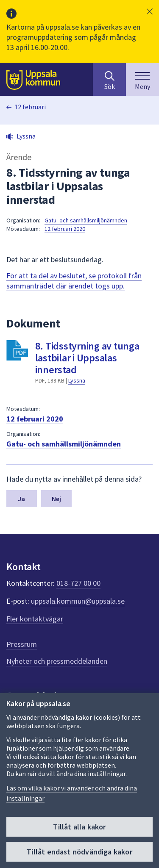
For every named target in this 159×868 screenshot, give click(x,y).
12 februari (30, 107)
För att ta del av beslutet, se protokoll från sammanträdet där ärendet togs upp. (74, 281)
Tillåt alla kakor (79, 827)
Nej (56, 499)
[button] (150, 11)
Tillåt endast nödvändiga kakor (79, 852)
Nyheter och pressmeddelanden (57, 661)
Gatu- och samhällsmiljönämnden (86, 220)
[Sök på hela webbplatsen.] (109, 79)
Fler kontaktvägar (35, 619)
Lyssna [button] (26, 136)
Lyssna (77, 380)
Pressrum (22, 644)
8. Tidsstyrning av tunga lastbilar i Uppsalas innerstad (87, 358)
